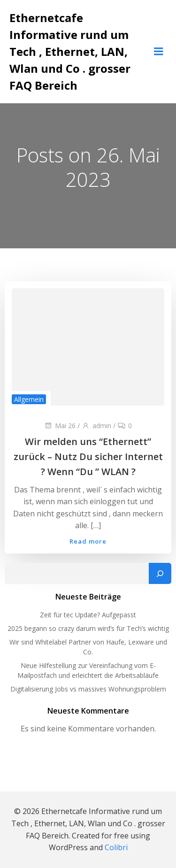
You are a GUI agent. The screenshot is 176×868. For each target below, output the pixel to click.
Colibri (116, 847)
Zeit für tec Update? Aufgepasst (88, 615)
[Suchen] (160, 574)
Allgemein (29, 399)
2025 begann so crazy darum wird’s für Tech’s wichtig (88, 628)
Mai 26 (60, 426)
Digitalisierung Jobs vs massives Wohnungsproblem (88, 689)
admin (96, 426)
